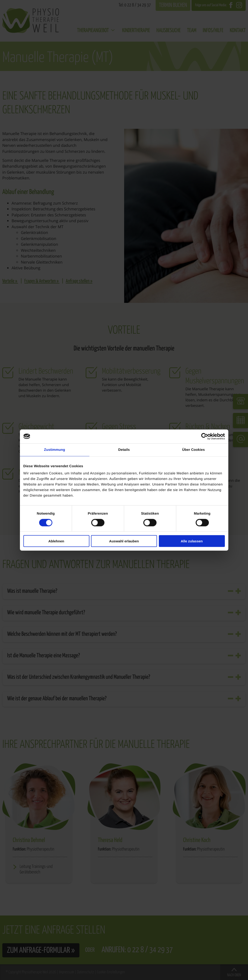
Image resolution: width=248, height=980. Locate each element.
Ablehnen (56, 541)
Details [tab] (124, 450)
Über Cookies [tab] (194, 450)
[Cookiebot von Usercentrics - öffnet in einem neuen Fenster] (205, 436)
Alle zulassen (192, 541)
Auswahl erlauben (124, 541)
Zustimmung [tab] (55, 450)
